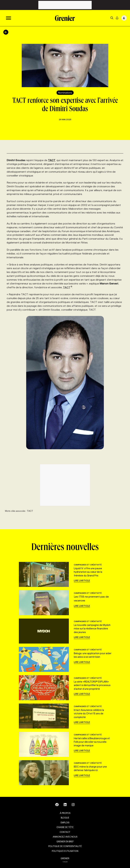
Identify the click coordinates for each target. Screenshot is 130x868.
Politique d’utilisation (65, 851)
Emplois (65, 823)
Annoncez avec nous (65, 837)
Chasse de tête (65, 827)
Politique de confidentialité (65, 846)
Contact (65, 832)
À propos (65, 813)
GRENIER (65, 858)
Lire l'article (82, 581)
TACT (68, 287)
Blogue (65, 818)
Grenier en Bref (65, 842)
